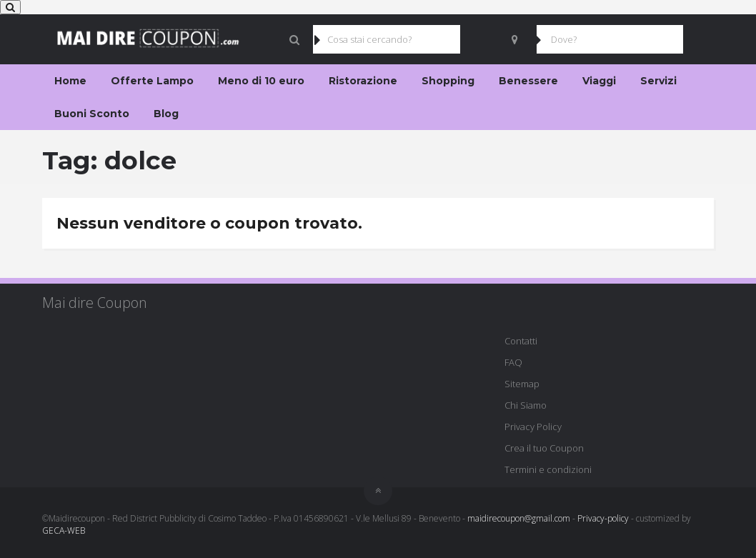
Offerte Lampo (152, 81)
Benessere (528, 81)
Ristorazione (363, 81)
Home (70, 81)
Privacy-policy (603, 518)
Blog (166, 114)
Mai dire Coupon (95, 303)
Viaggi (599, 81)
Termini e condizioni (548, 469)
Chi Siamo (526, 405)
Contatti (521, 341)
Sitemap (522, 384)
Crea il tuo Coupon (544, 448)
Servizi (658, 81)
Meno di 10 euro (261, 81)
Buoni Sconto (92, 114)
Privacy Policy (533, 427)
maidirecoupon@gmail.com (519, 518)
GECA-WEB (64, 530)
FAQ (513, 362)
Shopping (448, 81)
